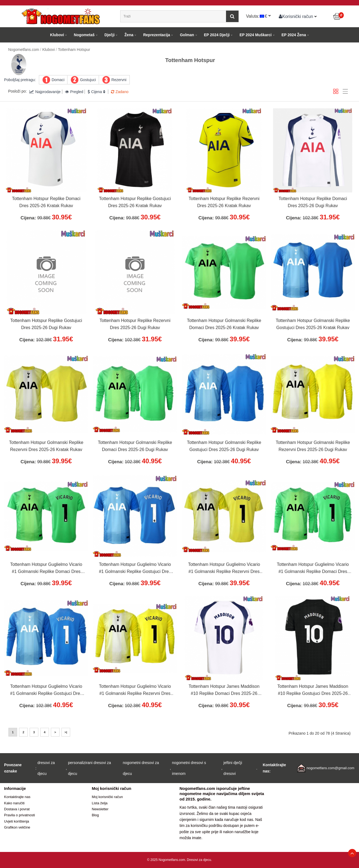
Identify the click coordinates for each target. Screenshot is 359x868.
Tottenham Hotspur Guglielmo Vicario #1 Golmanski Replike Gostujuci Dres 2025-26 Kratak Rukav (135, 569)
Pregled (74, 92)
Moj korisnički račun (107, 797)
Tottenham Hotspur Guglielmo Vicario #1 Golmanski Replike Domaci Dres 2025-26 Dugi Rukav (313, 569)
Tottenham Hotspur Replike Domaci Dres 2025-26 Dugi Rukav (313, 202)
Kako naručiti (14, 803)
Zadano (120, 92)
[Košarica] (337, 16)
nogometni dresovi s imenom (189, 768)
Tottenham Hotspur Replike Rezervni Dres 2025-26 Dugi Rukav (135, 324)
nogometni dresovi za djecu (141, 768)
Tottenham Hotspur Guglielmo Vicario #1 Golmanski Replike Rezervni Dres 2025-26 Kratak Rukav (224, 569)
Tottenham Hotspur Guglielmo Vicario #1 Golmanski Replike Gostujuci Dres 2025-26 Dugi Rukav (46, 691)
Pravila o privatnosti (19, 815)
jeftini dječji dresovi (233, 768)
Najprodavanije (45, 92)
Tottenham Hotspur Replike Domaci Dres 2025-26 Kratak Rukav (46, 202)
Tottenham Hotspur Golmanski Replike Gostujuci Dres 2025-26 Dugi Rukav (224, 446)
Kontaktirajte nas (17, 797)
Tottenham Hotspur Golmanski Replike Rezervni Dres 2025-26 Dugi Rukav (313, 446)
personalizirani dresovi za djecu (89, 768)
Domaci (58, 80)
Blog (95, 815)
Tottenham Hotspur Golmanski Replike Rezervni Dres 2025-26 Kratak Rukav (46, 446)
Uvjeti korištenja (17, 821)
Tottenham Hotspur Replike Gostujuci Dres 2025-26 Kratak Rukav (135, 202)
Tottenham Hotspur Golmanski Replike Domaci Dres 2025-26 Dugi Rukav (135, 446)
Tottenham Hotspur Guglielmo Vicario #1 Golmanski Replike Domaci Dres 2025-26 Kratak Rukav (46, 569)
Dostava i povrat (17, 809)
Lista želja (100, 803)
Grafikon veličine (17, 827)
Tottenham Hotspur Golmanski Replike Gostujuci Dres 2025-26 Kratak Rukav (313, 324)
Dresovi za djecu (199, 860)
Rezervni (119, 80)
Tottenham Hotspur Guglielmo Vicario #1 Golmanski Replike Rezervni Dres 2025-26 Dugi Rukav (135, 691)
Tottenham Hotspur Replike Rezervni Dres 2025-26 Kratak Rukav (224, 202)
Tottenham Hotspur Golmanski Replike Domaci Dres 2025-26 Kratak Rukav (224, 324)
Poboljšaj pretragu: (20, 80)
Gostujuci (88, 80)
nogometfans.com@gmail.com (330, 768)
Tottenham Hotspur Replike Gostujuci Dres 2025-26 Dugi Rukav (46, 324)
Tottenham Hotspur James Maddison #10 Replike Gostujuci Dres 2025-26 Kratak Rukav (313, 691)
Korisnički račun (296, 16)
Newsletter (100, 809)
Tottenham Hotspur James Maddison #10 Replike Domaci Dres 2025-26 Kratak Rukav (224, 691)
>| (66, 732)
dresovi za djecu (46, 768)
